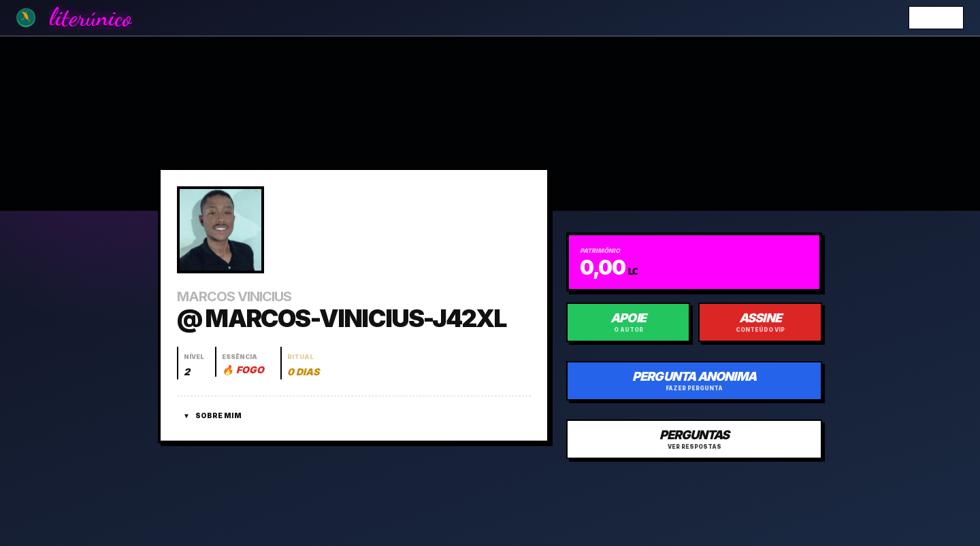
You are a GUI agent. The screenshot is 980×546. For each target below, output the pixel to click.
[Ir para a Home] (26, 18)
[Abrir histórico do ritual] (303, 363)
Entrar (936, 17)
